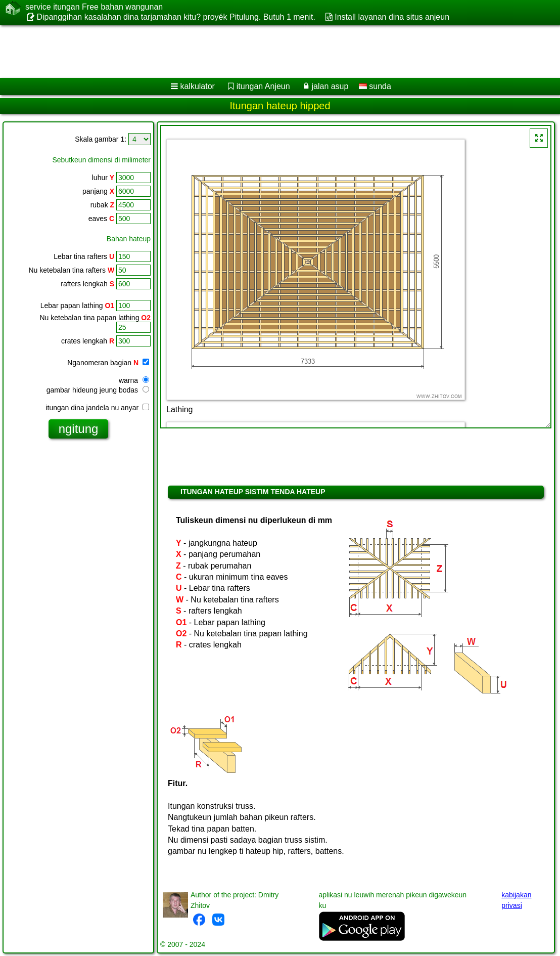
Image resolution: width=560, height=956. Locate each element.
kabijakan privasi (516, 900)
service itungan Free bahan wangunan (94, 7)
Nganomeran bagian (108, 363)
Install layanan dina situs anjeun (392, 17)
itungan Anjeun (263, 86)
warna (134, 380)
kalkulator (197, 86)
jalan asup (330, 86)
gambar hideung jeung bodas (98, 390)
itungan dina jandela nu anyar (97, 408)
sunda (375, 86)
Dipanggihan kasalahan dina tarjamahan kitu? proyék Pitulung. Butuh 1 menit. (176, 17)
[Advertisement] (270, 52)
